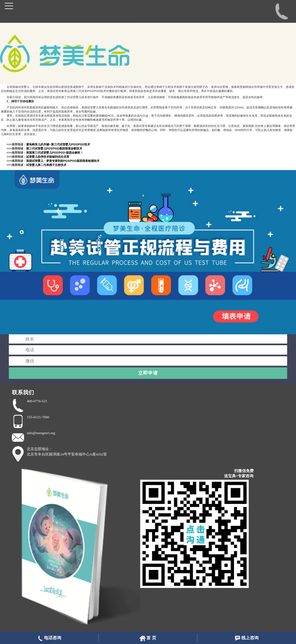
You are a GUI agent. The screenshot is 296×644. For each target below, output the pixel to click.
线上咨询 (247, 638)
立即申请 (148, 373)
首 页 (148, 638)
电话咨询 (49, 638)
